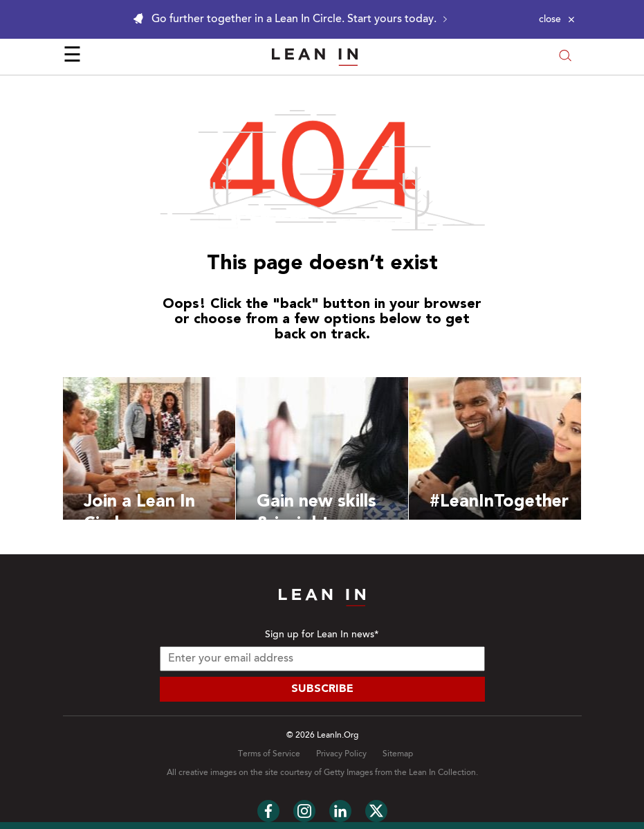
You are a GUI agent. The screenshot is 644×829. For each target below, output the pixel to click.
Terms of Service (269, 754)
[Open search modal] (565, 57)
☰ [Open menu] (72, 57)
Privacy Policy (341, 754)
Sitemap (398, 754)
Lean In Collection (442, 773)
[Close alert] (557, 19)
